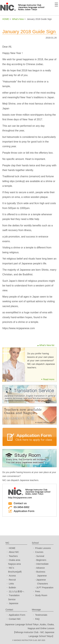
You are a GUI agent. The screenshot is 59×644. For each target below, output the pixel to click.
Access (12, 576)
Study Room (41, 595)
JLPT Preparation (45, 588)
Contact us (17, 503)
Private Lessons (43, 548)
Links (11, 584)
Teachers (13, 556)
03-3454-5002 (19, 507)
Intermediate (42, 564)
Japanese (14, 603)
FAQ (37, 619)
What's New (18, 19)
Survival (40, 556)
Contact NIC (15, 619)
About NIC (14, 552)
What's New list (47, 345)
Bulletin (12, 588)
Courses (39, 552)
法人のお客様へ (17, 591)
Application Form (21, 511)
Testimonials (41, 615)
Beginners (41, 560)
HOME (6, 19)
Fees (38, 591)
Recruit (12, 580)
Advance (40, 568)
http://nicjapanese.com (20, 498)
